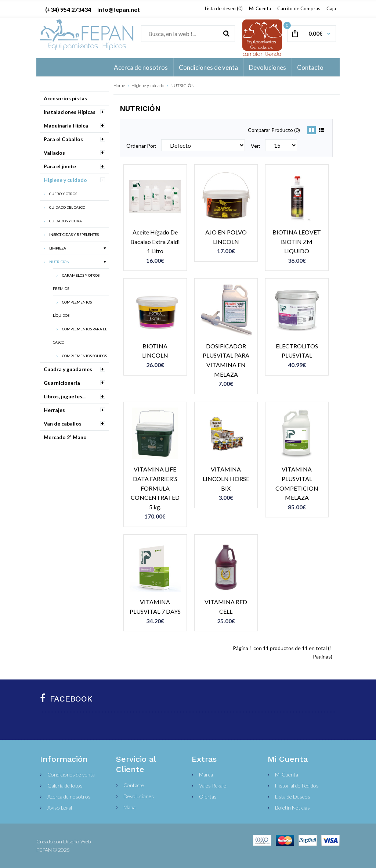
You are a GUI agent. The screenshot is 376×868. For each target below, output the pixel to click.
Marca (206, 774)
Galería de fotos (65, 785)
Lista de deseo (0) (224, 8)
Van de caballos (63, 424)
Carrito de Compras (299, 8)
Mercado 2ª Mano (65, 437)
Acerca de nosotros (69, 797)
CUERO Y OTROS (63, 194)
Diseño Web (77, 841)
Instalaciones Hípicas (70, 112)
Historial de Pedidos (297, 785)
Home (119, 85)
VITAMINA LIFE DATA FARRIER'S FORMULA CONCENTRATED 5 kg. (155, 488)
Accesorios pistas (65, 98)
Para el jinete (60, 166)
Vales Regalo (213, 785)
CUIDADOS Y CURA (66, 221)
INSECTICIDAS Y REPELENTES (74, 234)
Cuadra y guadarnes (68, 369)
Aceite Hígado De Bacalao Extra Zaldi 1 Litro (155, 241)
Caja (331, 8)
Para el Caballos (63, 139)
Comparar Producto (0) (274, 130)
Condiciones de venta (71, 774)
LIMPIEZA (58, 248)
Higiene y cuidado (148, 85)
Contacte (134, 785)
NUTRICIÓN (182, 85)
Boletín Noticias (292, 808)
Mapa (129, 807)
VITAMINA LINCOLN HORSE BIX (226, 478)
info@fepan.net (119, 9)
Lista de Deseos (293, 797)
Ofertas (208, 797)
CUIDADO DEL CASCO (67, 207)
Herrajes (54, 410)
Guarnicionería (62, 383)
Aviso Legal (60, 808)
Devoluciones (139, 796)
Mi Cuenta (260, 8)
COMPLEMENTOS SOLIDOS (84, 356)
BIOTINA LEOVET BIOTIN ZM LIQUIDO (297, 241)
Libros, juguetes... (65, 396)
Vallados (54, 153)
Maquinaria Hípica (66, 125)
